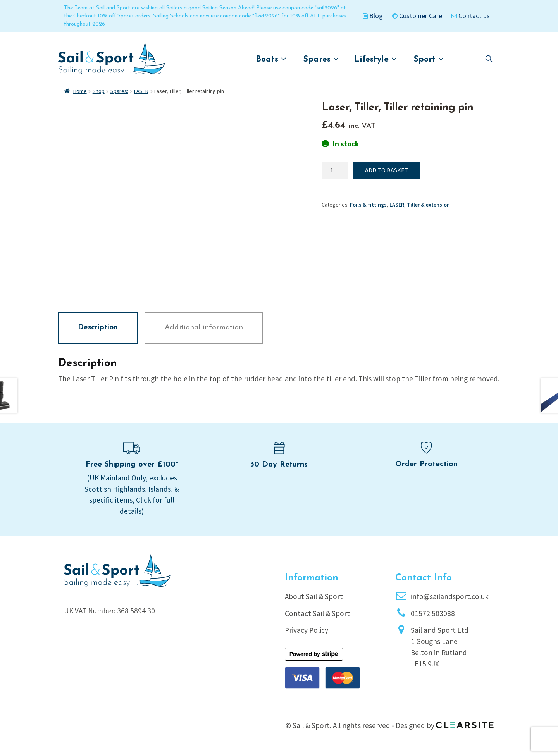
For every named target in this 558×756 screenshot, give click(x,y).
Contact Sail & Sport (317, 613)
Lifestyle (375, 59)
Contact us (471, 16)
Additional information (204, 328)
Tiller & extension (428, 205)
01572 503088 (433, 613)
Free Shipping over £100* (132, 465)
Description (98, 328)
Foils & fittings (368, 205)
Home (80, 91)
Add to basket (387, 170)
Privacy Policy (307, 630)
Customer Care (417, 16)
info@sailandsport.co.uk (450, 596)
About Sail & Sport (314, 596)
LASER (141, 91)
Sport (429, 59)
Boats (271, 59)
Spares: (119, 91)
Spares (321, 59)
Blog (373, 16)
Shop (99, 91)
